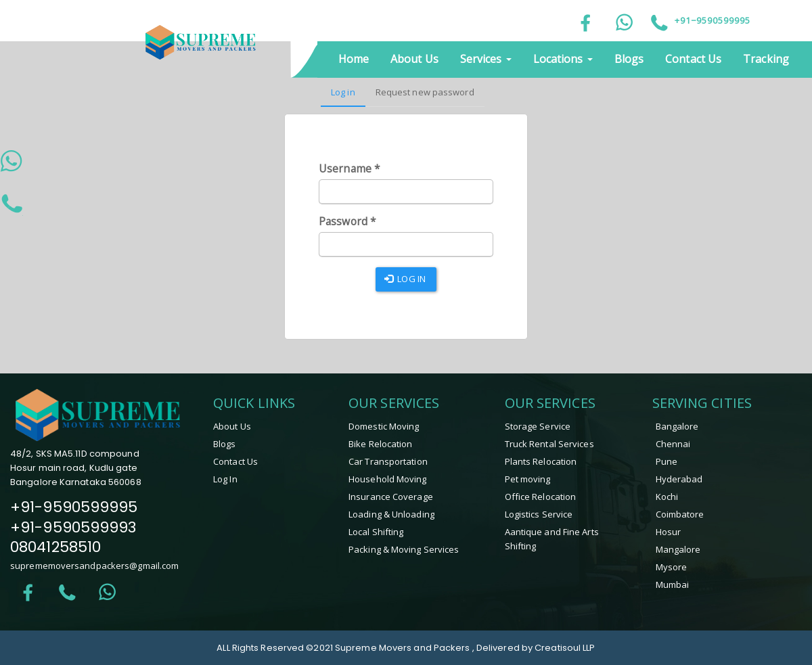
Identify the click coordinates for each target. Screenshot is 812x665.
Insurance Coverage (391, 497)
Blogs (629, 59)
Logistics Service (539, 514)
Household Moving (388, 479)
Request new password (425, 92)
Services (486, 59)
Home (354, 59)
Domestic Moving (384, 426)
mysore (672, 567)
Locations (563, 59)
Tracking (766, 59)
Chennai (673, 444)
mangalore (678, 549)
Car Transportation (388, 461)
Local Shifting (376, 532)
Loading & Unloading (391, 514)
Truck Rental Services (549, 444)
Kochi (667, 497)
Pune (667, 461)
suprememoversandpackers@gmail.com (94, 566)
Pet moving (528, 479)
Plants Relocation (541, 461)
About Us (414, 59)
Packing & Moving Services (404, 549)
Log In (225, 479)
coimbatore (680, 514)
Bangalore (677, 426)
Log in (348, 96)
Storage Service (538, 426)
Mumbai (673, 584)
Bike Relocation (381, 444)
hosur (669, 532)
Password (347, 222)
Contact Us (693, 59)
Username (349, 169)
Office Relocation (541, 497)
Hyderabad (679, 479)
